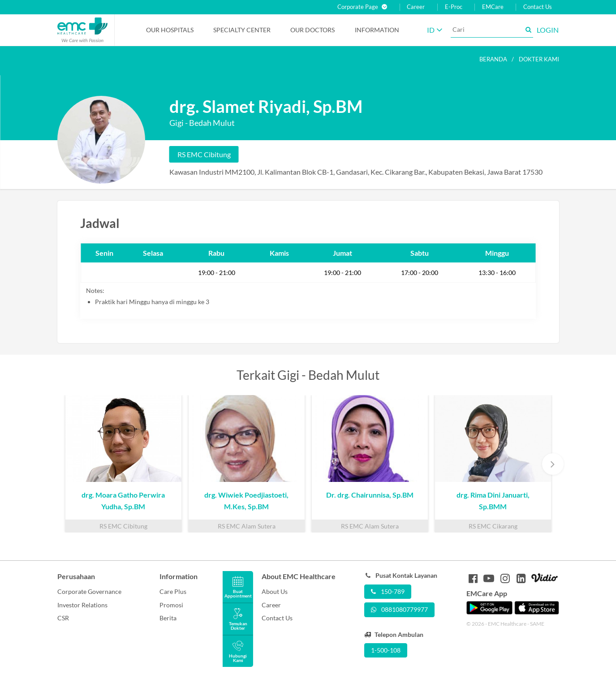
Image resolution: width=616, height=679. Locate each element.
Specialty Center (242, 30)
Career (416, 7)
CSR (63, 618)
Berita (168, 618)
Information (377, 30)
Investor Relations (82, 605)
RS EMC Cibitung (204, 154)
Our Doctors (312, 30)
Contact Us (538, 7)
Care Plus (173, 591)
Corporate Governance (89, 591)
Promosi (171, 605)
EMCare (493, 7)
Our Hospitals (170, 30)
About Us (275, 591)
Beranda (493, 59)
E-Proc (454, 7)
